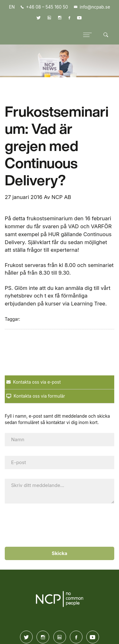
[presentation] (58, 525)
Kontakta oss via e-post (33, 382)
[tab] (60, 382)
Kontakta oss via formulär (36, 396)
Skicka (60, 553)
